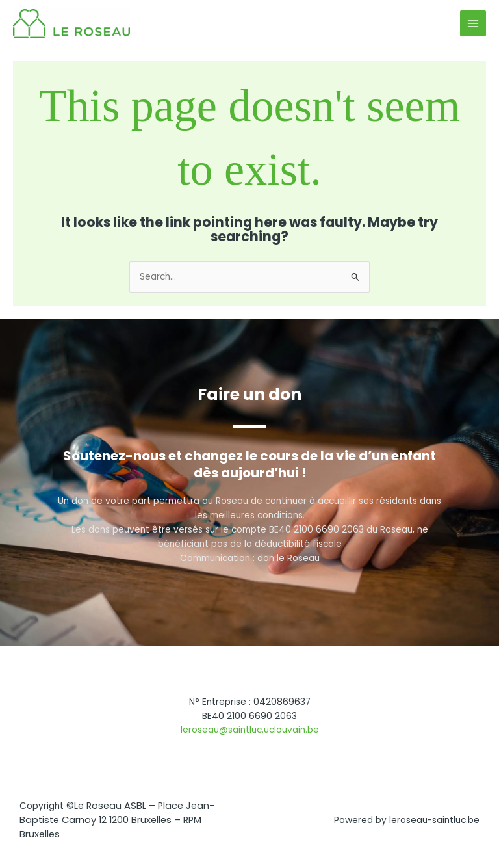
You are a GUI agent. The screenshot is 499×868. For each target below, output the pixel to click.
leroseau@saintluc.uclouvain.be (250, 730)
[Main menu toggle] (473, 24)
